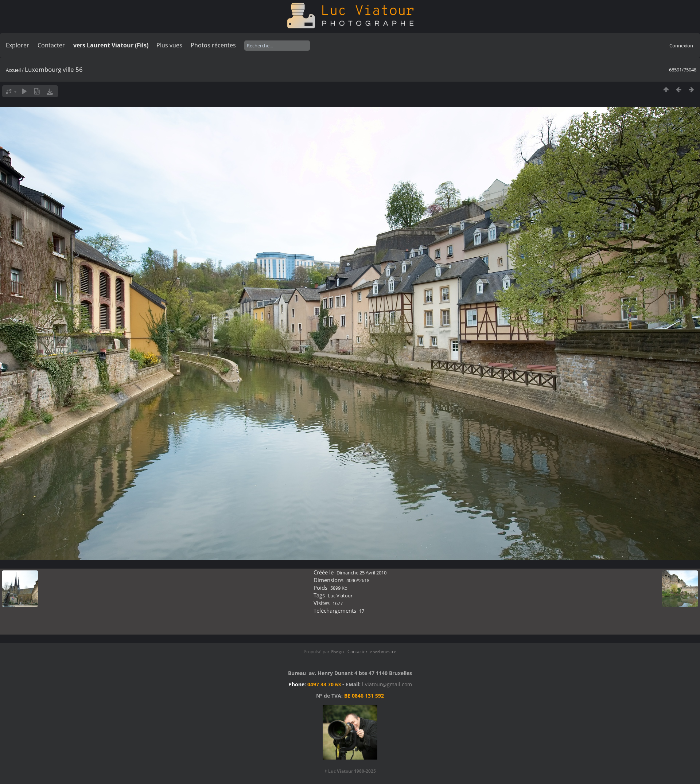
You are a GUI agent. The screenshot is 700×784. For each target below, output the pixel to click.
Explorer (17, 45)
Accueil (13, 70)
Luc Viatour (340, 596)
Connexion (681, 46)
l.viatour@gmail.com (387, 684)
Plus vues (169, 45)
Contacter (51, 45)
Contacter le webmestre (372, 652)
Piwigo (337, 652)
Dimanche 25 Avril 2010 (361, 573)
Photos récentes (213, 45)
